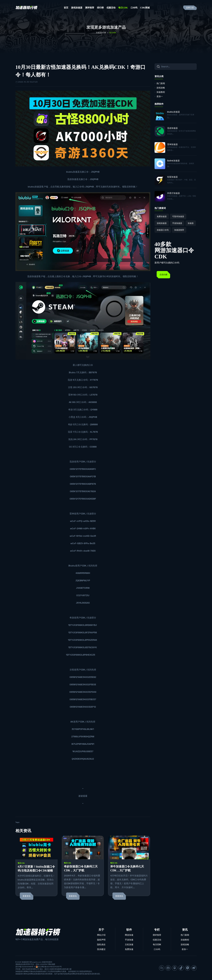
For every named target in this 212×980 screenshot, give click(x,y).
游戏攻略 (161, 88)
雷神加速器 (172, 144)
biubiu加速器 (73, 172)
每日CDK (123, 8)
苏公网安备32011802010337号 (50, 967)
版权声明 (101, 940)
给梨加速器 (172, 177)
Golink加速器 (173, 161)
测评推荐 (90, 8)
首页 (66, 8)
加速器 (191, 223)
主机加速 (129, 944)
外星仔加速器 (174, 193)
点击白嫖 (163, 275)
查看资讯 (27, 896)
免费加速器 (162, 216)
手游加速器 (177, 223)
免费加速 (129, 949)
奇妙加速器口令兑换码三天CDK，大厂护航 (81, 868)
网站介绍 (101, 935)
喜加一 (160, 96)
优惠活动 (111, 8)
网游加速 (129, 935)
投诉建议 (101, 949)
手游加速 (129, 940)
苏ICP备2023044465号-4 (25, 967)
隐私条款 (101, 944)
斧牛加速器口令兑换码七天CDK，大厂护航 (127, 868)
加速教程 (161, 92)
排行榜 (100, 8)
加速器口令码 (163, 230)
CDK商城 (145, 8)
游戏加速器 (77, 8)
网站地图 (52, 964)
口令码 (134, 8)
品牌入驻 (190, 8)
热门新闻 (161, 83)
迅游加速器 (73, 179)
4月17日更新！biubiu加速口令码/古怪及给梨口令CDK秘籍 (36, 869)
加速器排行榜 (101, 33)
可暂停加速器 (178, 216)
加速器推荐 (179, 230)
